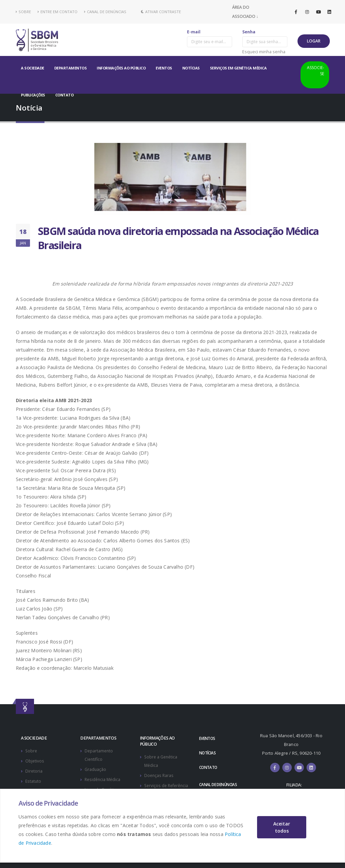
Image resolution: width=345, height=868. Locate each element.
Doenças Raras (159, 774)
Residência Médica (103, 778)
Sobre (32, 751)
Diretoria (34, 770)
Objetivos (35, 760)
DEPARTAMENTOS (71, 68)
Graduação (96, 768)
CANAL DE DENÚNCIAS (105, 12)
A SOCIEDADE (33, 68)
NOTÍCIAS (191, 68)
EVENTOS (164, 68)
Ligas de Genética (102, 788)
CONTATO (65, 95)
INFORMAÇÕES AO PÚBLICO (121, 68)
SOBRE (23, 12)
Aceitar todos (282, 827)
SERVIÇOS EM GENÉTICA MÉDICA (238, 68)
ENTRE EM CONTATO (57, 12)
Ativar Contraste (161, 12)
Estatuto (34, 780)
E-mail (194, 32)
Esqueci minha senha (264, 52)
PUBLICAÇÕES (33, 95)
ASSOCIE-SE (316, 71)
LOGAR (314, 41)
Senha (249, 32)
